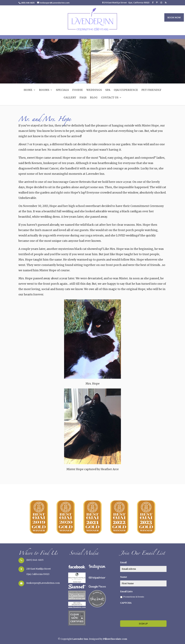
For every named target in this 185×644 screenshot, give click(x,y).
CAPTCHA (126, 603)
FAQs (83, 98)
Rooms (44, 90)
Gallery (70, 98)
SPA (108, 90)
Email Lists (126, 591)
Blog (94, 98)
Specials (62, 90)
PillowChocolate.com (115, 639)
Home (28, 90)
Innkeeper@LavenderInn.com (43, 583)
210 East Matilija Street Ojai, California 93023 (126, 3)
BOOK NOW (174, 17)
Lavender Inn (80, 639)
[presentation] (144, 612)
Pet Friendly (151, 90)
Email (123, 562)
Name (124, 577)
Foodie (78, 90)
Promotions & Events (134, 597)
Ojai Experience (126, 90)
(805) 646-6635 (35, 560)
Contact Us (110, 98)
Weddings (94, 90)
